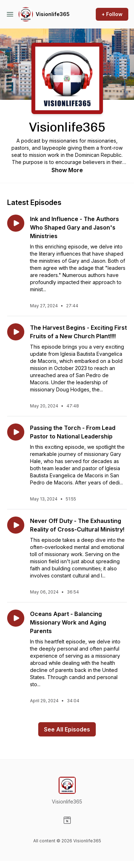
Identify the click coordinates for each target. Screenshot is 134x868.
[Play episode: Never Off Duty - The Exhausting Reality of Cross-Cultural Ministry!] (16, 525)
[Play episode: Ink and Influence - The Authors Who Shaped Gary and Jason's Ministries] (16, 223)
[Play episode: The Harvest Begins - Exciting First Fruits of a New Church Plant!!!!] (16, 332)
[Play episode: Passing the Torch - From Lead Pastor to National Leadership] (16, 432)
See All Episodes (67, 729)
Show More (67, 170)
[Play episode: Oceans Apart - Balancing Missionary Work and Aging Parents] (16, 618)
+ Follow (112, 14)
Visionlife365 (53, 14)
